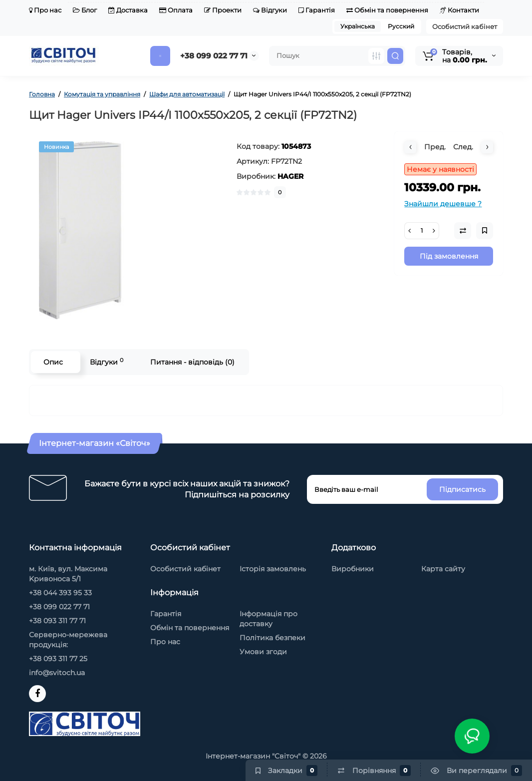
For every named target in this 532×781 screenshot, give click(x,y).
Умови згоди (263, 652)
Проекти (223, 10)
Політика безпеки (272, 638)
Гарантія (317, 10)
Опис (53, 362)
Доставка (128, 10)
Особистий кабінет (465, 26)
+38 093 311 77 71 (57, 621)
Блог (85, 10)
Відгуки (270, 10)
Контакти (459, 10)
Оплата (176, 10)
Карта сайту (443, 569)
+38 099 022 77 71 (214, 56)
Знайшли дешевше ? (443, 204)
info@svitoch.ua (57, 673)
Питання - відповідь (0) (192, 362)
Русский (401, 26)
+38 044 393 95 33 (60, 593)
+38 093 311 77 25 (58, 659)
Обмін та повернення (387, 10)
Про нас (45, 10)
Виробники (353, 569)
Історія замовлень (273, 569)
